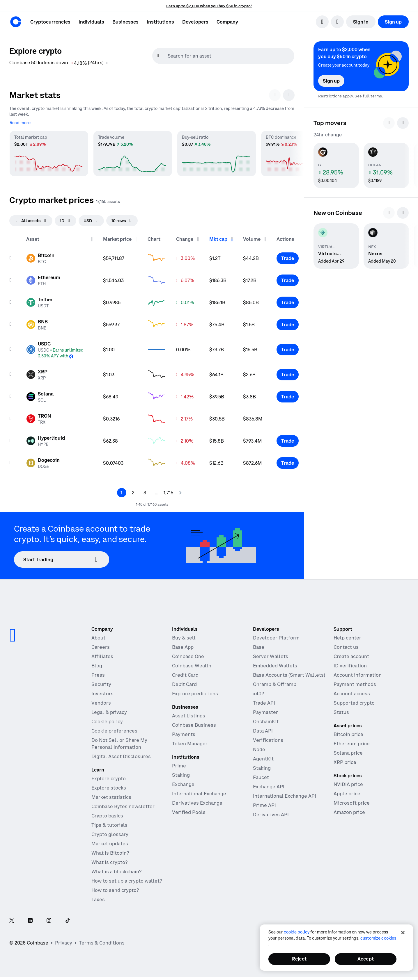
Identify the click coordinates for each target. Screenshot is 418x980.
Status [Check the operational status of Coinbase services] (341, 710)
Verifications (268, 738)
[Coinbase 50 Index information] (107, 63)
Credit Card (185, 673)
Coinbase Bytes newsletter (123, 804)
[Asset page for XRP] (37, 373)
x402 (258, 692)
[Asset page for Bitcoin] (40, 256)
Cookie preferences (114, 729)
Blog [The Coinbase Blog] (97, 664)
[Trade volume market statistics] (133, 151)
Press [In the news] (98, 673)
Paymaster (265, 710)
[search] (322, 22)
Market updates (110, 842)
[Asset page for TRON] (39, 417)
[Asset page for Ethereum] (43, 278)
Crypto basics (107, 814)
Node (259, 747)
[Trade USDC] (288, 348)
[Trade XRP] (288, 373)
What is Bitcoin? (110, 851)
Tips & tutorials (109, 823)
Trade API (264, 701)
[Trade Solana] (288, 395)
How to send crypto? (115, 888)
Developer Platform (276, 636)
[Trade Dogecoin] (288, 461)
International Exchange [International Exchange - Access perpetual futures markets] (199, 792)
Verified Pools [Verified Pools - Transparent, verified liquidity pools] (189, 810)
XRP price (345, 760)
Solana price (348, 751)
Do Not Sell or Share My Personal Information (119, 742)
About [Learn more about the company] (98, 636)
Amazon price (349, 810)
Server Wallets (271, 654)
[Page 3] (145, 491)
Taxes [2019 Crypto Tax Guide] (98, 897)
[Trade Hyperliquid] (288, 439)
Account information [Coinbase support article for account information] (358, 673)
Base (259, 645)
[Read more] (20, 120)
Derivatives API (271, 812)
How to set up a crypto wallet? (127, 879)
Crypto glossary (110, 832)
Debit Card (184, 682)
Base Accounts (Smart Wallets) (289, 673)
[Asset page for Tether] (39, 300)
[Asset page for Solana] (40, 395)
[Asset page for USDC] (60, 348)
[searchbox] (230, 56)
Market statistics (111, 795)
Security (101, 682)
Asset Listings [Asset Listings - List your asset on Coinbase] (189, 714)
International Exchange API (285, 794)
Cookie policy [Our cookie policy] (107, 719)
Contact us (346, 645)
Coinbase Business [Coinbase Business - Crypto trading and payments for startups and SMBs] (194, 723)
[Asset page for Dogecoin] (43, 461)
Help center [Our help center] (347, 636)
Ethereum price (352, 742)
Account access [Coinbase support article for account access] (352, 692)
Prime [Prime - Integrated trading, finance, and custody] (179, 764)
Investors (102, 692)
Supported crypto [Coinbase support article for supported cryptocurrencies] (354, 701)
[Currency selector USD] (91, 219)
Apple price (347, 792)
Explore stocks (109, 786)
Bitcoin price (348, 732)
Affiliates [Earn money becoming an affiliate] (102, 654)
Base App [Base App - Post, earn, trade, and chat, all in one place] (183, 645)
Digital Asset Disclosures (121, 754)
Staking (262, 766)
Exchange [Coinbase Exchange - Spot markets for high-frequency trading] (183, 782)
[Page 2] (133, 491)
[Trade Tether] (288, 300)
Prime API (264, 803)
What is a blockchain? (116, 869)
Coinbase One (188, 654)
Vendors (101, 701)
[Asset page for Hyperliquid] (46, 439)
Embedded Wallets (275, 664)
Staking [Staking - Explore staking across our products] (181, 773)
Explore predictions (195, 692)
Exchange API (269, 785)
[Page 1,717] (168, 491)
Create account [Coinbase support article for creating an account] (351, 654)
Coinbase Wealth (192, 664)
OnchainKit (266, 719)
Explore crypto (109, 776)
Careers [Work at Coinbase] (101, 645)
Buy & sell (184, 636)
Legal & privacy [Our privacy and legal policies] (109, 710)
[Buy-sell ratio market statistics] (217, 151)
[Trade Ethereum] (288, 278)
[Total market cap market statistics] (49, 151)
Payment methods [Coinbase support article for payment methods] (355, 682)
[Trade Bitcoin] (288, 256)
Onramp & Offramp (275, 682)
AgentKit (263, 757)
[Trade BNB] (288, 322)
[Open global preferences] (345, 941)
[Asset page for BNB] (37, 322)
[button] (91, 22)
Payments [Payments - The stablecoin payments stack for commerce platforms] (184, 732)
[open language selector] (337, 22)
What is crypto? (109, 860)
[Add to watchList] (10, 256)
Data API (263, 729)
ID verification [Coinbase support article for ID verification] (350, 664)
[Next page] (180, 491)
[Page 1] (122, 491)
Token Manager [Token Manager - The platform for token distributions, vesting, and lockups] (190, 742)
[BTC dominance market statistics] (300, 151)
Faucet (261, 775)
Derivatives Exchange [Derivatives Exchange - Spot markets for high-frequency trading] (197, 801)
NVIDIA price (348, 782)
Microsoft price (352, 801)
